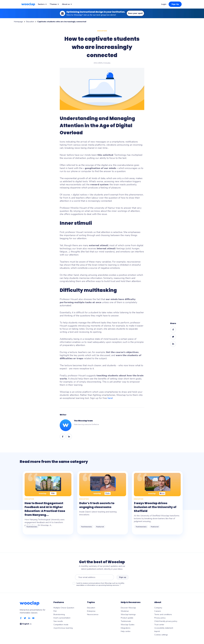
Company (158, 608)
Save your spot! (135, 13)
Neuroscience (93, 614)
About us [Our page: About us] (67, 4)
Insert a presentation (62, 618)
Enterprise (91, 611)
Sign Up (175, 4)
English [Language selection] (27, 624)
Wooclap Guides (128, 625)
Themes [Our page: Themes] (54, 4)
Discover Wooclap (128, 608)
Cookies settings (161, 635)
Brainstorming (59, 614)
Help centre (126, 631)
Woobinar (125, 611)
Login (164, 4)
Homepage (18, 22)
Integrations (126, 628)
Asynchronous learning (63, 628)
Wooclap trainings (128, 614)
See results (58, 621)
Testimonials (126, 621)
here (110, 398)
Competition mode (61, 625)
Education (30, 22)
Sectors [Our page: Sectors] (42, 4)
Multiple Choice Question (64, 608)
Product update (127, 618)
